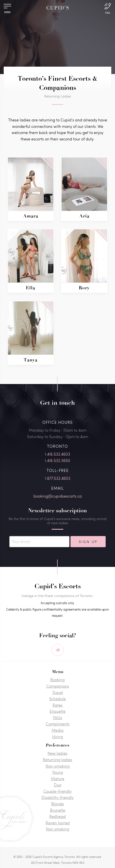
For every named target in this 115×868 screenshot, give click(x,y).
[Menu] (7, 7)
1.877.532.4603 (58, 478)
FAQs (57, 718)
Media (58, 730)
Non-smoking (58, 766)
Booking (57, 680)
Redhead (57, 816)
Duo (58, 785)
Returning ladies (57, 760)
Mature (58, 779)
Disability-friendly (57, 797)
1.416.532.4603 (57, 454)
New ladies (57, 753)
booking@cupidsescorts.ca (58, 496)
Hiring (58, 737)
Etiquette (57, 711)
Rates (57, 705)
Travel (58, 692)
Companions (58, 686)
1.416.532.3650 (57, 460)
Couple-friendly (57, 791)
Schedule (57, 699)
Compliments (58, 724)
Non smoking (58, 829)
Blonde (57, 804)
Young (57, 772)
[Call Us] (108, 8)
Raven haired (58, 823)
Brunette (58, 810)
